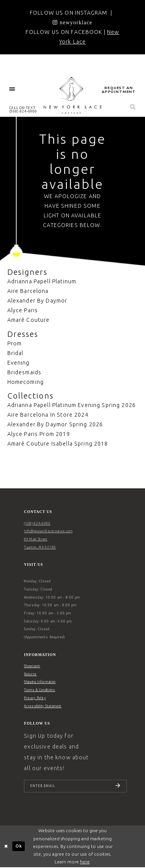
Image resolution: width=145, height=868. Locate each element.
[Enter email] (75, 786)
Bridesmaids (25, 372)
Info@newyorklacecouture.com (48, 531)
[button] (12, 89)
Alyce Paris (23, 310)
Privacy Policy (35, 698)
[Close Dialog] (6, 847)
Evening (19, 363)
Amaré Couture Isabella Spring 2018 (58, 444)
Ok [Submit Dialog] (19, 847)
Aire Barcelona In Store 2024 (48, 415)
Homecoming (26, 382)
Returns (30, 674)
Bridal (15, 353)
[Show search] (133, 107)
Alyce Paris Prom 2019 (39, 434)
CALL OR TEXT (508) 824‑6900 (23, 109)
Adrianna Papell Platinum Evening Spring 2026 (72, 405)
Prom (15, 343)
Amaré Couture (29, 320)
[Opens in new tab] (72, 22)
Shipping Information (40, 682)
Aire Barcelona (28, 291)
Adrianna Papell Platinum (42, 281)
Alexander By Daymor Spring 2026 (55, 424)
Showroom (32, 666)
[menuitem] (12, 89)
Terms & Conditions (39, 690)
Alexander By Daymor (38, 301)
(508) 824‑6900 (37, 523)
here (85, 862)
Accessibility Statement (43, 706)
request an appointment (119, 90)
